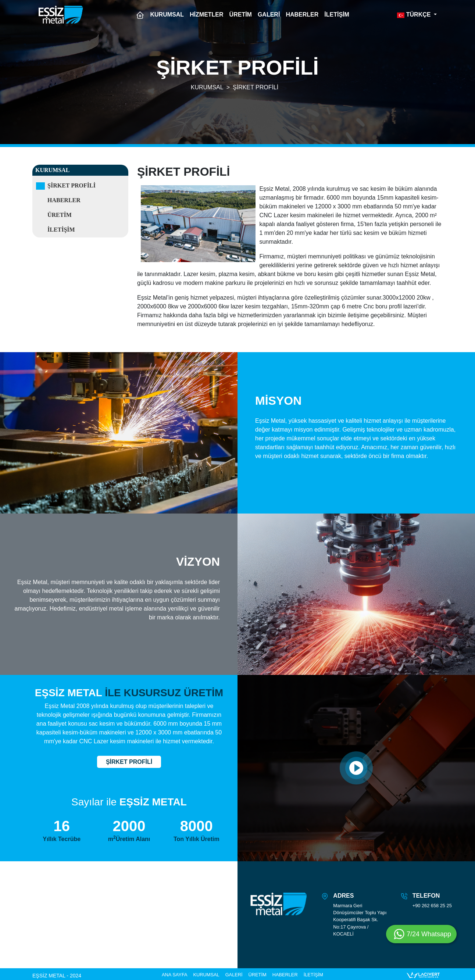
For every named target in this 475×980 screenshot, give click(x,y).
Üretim (60, 215)
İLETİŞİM (337, 15)
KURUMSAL (167, 15)
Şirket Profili (72, 185)
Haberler (64, 200)
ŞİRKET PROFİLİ (256, 87)
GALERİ (269, 15)
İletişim (61, 230)
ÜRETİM (241, 15)
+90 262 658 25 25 (432, 906)
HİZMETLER (207, 15)
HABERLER (302, 15)
